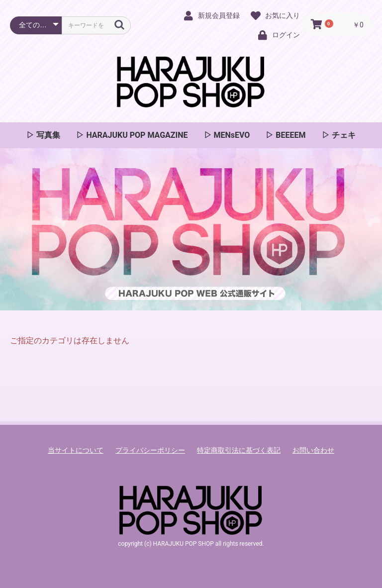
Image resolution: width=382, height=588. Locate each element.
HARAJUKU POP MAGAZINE (136, 135)
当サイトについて (76, 450)
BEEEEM (289, 135)
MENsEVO (231, 135)
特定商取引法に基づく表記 (239, 450)
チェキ (343, 135)
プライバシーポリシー (150, 450)
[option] (191, 229)
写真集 (47, 135)
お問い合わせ (313, 450)
